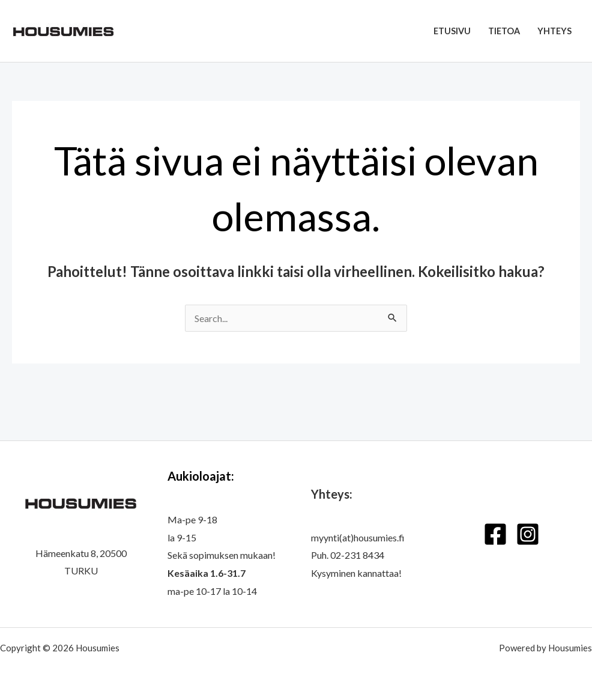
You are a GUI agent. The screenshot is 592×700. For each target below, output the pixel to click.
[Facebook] (495, 534)
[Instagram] (528, 534)
